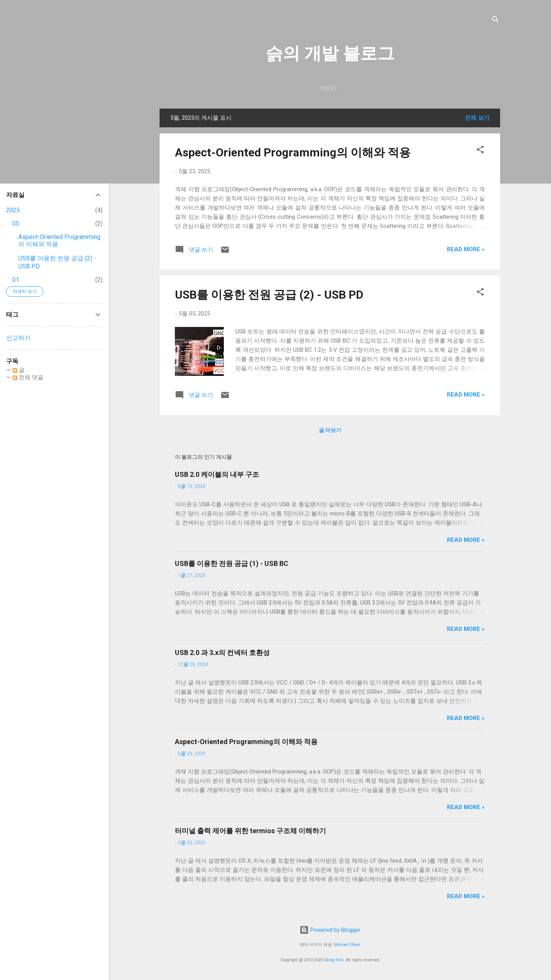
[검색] (496, 21)
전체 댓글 (28, 377)
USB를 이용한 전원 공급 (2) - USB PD (269, 295)
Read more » (466, 249)
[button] (480, 151)
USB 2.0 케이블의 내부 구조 (217, 474)
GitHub (267, 88)
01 (16, 280)
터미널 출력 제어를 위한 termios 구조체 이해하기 (250, 831)
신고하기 (18, 338)
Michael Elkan (347, 945)
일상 (297, 88)
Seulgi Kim (334, 960)
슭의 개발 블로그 (330, 53)
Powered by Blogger (330, 930)
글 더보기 (330, 430)
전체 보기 (477, 118)
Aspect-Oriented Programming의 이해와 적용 (293, 152)
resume (328, 88)
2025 (13, 210)
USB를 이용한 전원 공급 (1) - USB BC (231, 563)
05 (16, 223)
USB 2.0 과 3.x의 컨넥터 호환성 (222, 653)
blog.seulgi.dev (379, 88)
